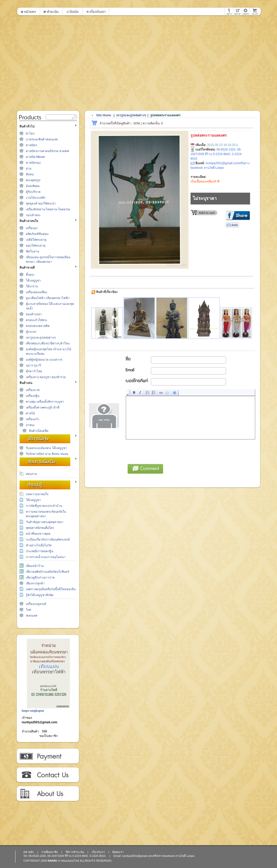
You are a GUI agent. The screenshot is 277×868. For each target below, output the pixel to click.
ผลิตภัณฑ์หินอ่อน (37, 234)
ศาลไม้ (30, 413)
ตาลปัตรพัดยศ (35, 157)
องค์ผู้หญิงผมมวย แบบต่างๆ (44, 360)
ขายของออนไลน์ (69, 861)
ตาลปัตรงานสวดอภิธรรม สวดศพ (47, 151)
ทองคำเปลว (34, 314)
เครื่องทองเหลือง (37, 292)
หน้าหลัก (29, 852)
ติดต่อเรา (48, 775)
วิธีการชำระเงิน (48, 756)
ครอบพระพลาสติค (38, 326)
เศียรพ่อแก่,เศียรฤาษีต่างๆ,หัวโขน (48, 343)
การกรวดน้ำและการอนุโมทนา (46, 557)
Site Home (104, 115)
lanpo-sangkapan (33, 711)
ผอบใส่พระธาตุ (36, 246)
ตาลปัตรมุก (33, 163)
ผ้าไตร (30, 134)
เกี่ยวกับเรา (48, 794)
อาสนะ (30, 425)
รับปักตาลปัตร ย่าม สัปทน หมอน (47, 454)
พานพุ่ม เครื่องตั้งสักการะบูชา (45, 402)
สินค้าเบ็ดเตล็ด (39, 431)
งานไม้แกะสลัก (36, 198)
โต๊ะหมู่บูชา (33, 281)
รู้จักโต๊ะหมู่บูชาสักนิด (40, 595)
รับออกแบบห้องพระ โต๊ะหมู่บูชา (46, 448)
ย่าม (29, 169)
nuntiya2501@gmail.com (40, 722)
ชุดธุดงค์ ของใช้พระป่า (41, 204)
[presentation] (165, 451)
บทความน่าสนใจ (37, 494)
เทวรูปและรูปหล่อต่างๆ (41, 338)
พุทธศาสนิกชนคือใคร (40, 528)
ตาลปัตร (31, 145)
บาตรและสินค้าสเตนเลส (42, 139)
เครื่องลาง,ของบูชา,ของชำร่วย (46, 377)
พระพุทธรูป (33, 180)
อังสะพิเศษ (33, 186)
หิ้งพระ (30, 275)
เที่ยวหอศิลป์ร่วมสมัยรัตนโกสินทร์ (48, 572)
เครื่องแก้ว (33, 419)
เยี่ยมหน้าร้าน (35, 566)
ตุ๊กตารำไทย (34, 371)
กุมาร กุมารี (33, 365)
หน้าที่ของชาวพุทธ (38, 534)
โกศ (29, 610)
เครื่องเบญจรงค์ (36, 604)
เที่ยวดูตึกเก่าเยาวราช (40, 578)
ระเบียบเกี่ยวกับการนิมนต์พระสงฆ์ (48, 540)
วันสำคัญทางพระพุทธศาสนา (45, 522)
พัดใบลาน (32, 251)
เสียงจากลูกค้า (35, 583)
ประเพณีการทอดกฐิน (40, 551)
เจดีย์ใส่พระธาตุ (36, 240)
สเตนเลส (32, 616)
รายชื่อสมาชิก (50, 852)
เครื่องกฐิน (33, 396)
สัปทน (30, 174)
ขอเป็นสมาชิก (48, 736)
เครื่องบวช (33, 390)
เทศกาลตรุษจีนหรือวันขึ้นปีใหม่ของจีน (51, 589)
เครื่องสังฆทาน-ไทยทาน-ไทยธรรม (48, 209)
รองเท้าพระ (33, 215)
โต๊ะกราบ (32, 286)
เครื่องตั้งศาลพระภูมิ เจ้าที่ (43, 408)
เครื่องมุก (32, 228)
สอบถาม (31, 474)
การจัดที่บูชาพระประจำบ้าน (44, 506)
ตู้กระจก (31, 332)
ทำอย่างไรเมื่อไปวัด (39, 545)
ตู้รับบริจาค (33, 192)
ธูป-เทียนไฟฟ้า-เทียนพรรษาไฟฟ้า (48, 298)
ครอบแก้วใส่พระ (37, 320)
